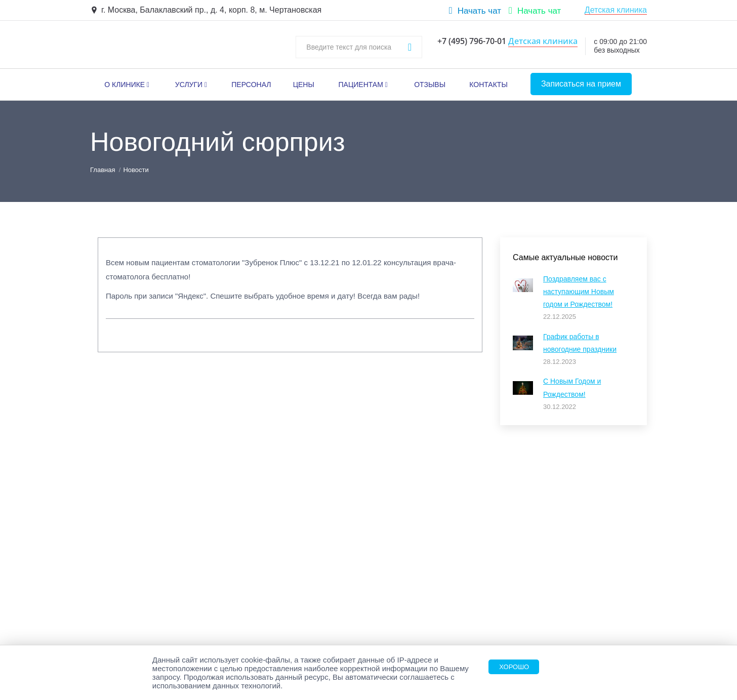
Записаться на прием (581, 84)
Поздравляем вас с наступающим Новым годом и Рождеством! (579, 292)
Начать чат (479, 11)
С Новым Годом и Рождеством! (572, 387)
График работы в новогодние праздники (580, 343)
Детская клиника (616, 10)
